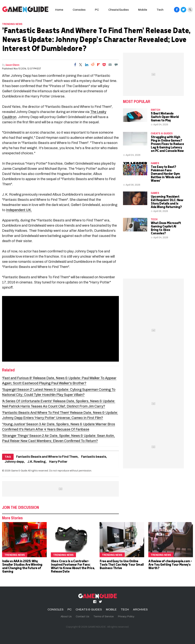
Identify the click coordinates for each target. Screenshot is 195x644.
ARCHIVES (140, 609)
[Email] (110, 65)
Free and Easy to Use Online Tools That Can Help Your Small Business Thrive (122, 564)
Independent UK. (19, 210)
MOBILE (111, 609)
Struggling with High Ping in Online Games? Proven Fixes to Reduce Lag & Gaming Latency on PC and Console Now (167, 144)
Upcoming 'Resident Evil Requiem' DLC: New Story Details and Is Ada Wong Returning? (167, 202)
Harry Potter (58, 462)
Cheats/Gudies (119, 10)
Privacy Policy (126, 616)
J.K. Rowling (37, 462)
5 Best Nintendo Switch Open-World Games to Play (165, 117)
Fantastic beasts (94, 457)
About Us (66, 616)
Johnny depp (14, 462)
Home (59, 10)
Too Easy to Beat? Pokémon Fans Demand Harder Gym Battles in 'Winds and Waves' (165, 173)
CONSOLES (55, 609)
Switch (155, 110)
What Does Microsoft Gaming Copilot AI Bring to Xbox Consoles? (166, 228)
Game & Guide (19, 471)
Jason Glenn (12, 65)
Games (155, 163)
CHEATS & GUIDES (162, 133)
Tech (160, 10)
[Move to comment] (116, 65)
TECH (154, 219)
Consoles (79, 10)
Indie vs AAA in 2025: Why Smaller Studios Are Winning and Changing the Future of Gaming (22, 566)
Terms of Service (104, 616)
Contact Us (83, 616)
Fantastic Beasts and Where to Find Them (47, 457)
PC (97, 10)
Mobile (143, 10)
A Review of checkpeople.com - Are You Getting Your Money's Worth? (170, 564)
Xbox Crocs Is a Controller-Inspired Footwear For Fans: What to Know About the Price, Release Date (73, 566)
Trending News (12, 24)
